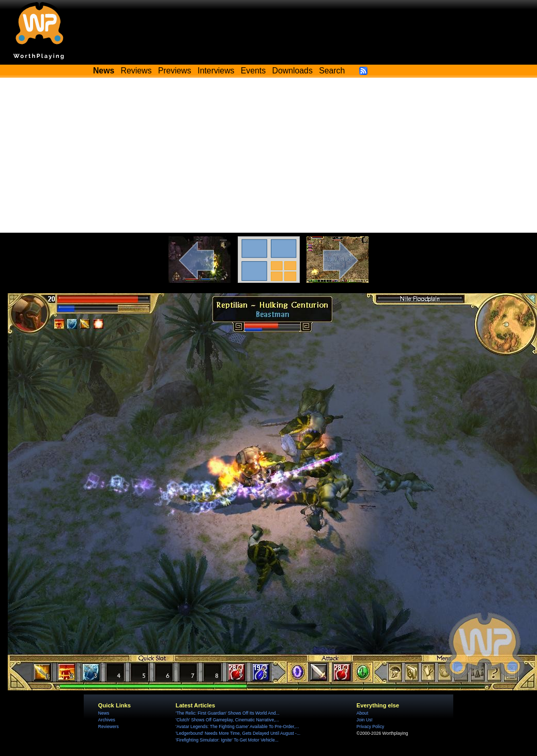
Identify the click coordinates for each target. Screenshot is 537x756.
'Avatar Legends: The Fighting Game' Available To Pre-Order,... (237, 727)
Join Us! (365, 720)
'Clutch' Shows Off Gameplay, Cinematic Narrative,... (227, 720)
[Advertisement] (269, 155)
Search (332, 71)
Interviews (216, 71)
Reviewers (109, 727)
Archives (107, 720)
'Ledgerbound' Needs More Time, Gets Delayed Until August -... (238, 733)
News (104, 713)
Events (253, 71)
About (362, 713)
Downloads (293, 71)
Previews (175, 71)
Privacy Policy (370, 727)
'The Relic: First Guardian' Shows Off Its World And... (228, 713)
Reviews (136, 71)
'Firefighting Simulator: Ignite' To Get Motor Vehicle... (227, 740)
